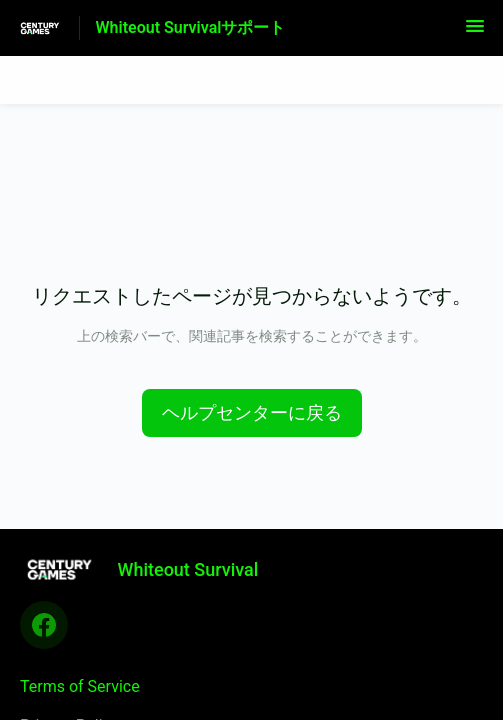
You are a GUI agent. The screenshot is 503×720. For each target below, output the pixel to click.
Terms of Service (80, 686)
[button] (475, 32)
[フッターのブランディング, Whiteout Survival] (149, 569)
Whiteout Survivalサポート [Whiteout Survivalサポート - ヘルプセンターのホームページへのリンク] (191, 27)
